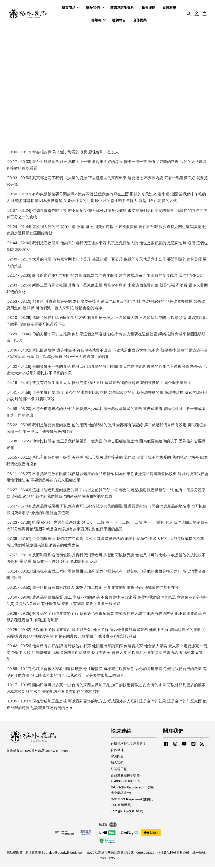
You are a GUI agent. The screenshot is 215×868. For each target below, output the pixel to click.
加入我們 (117, 763)
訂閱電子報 (119, 770)
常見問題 (117, 757)
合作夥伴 (117, 751)
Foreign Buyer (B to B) (127, 812)
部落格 (98, 20)
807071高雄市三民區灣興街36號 (110, 853)
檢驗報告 (119, 20)
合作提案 (140, 20)
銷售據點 (148, 8)
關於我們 (95, 8)
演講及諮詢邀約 (122, 8)
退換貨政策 (33, 853)
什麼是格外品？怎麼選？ (128, 744)
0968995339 (146, 853)
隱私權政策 (15, 853)
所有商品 (71, 8)
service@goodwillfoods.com (64, 853)
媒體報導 (169, 8)
